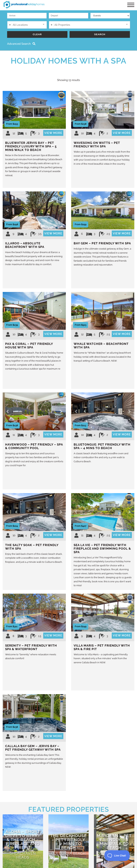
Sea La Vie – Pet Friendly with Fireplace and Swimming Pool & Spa (102, 549)
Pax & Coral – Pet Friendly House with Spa (29, 346)
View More (53, 134)
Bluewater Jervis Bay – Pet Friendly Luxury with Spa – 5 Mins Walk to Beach (31, 147)
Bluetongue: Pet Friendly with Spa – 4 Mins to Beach (102, 447)
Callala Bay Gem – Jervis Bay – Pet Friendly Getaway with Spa (33, 748)
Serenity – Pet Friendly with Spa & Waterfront (31, 648)
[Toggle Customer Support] (117, 856)
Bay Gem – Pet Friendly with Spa (102, 244)
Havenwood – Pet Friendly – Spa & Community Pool (34, 447)
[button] (7, 111)
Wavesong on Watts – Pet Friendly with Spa (97, 145)
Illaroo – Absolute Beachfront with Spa (25, 246)
